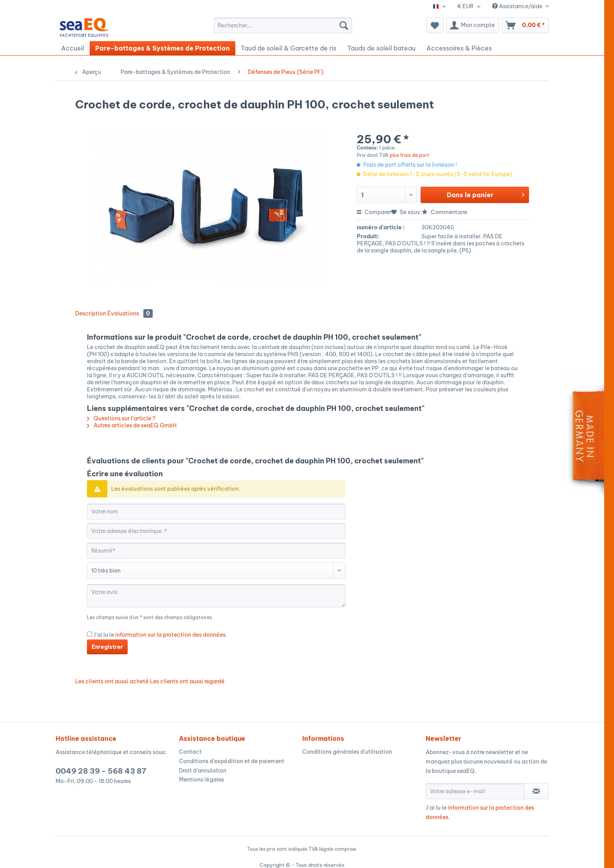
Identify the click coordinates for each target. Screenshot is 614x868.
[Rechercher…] (283, 25)
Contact (190, 752)
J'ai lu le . (160, 635)
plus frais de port (409, 155)
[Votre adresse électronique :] (216, 531)
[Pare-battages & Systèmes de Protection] (163, 48)
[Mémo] (435, 25)
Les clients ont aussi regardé (187, 681)
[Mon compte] (473, 25)
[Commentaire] (216, 571)
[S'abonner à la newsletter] (536, 791)
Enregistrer (107, 647)
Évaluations (130, 313)
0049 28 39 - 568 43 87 (101, 771)
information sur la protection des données (170, 635)
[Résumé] (216, 551)
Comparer (374, 212)
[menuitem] (283, 25)
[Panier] (526, 25)
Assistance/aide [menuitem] (518, 6)
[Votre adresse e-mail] (475, 791)
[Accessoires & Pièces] (459, 48)
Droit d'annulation (203, 771)
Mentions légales (201, 780)
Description (91, 313)
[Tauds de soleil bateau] (381, 48)
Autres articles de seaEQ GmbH (132, 425)
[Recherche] (344, 25)
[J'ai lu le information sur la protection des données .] (89, 634)
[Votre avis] (216, 596)
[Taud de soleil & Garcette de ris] (289, 48)
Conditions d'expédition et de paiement (232, 761)
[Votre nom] (216, 511)
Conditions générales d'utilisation (347, 752)
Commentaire (444, 212)
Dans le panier (486, 194)
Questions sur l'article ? (121, 418)
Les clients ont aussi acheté (112, 681)
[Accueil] (73, 48)
